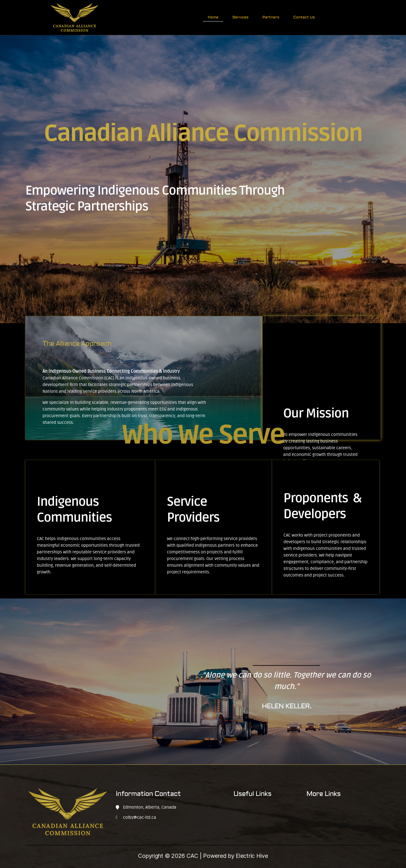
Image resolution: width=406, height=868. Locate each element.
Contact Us (304, 17)
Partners (271, 17)
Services (240, 17)
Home (213, 17)
